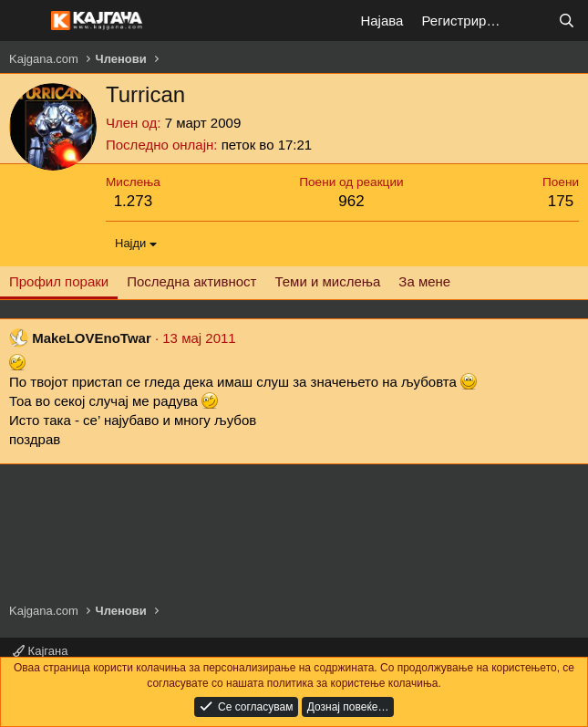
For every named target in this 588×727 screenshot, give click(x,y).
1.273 (134, 201)
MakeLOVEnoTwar (92, 338)
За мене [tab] (424, 281)
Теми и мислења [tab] (327, 281)
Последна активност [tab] (191, 281)
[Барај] (567, 21)
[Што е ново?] (530, 21)
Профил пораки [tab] (59, 281)
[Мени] (25, 21)
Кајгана (40, 651)
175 (561, 201)
